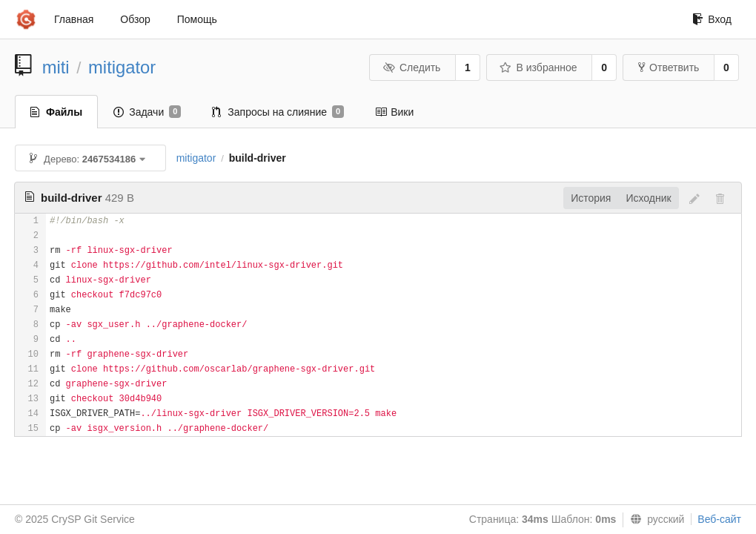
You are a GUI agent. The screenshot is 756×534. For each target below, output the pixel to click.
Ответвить (669, 67)
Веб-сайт (719, 519)
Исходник (648, 198)
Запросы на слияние (278, 112)
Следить (411, 67)
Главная (74, 19)
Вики (394, 112)
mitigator (122, 67)
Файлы (56, 112)
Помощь (197, 19)
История (591, 198)
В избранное (538, 67)
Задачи (147, 112)
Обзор (135, 19)
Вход (712, 19)
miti (56, 67)
